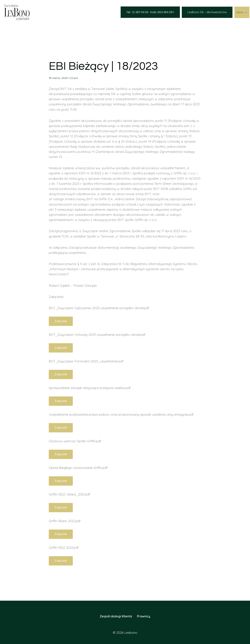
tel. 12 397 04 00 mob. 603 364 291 (150, 12)
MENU (242, 12)
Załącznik (61, 321)
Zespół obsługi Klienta (116, 616)
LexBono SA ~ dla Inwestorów (207, 12)
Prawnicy (144, 616)
